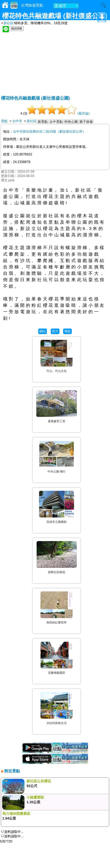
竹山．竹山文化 (57, 371)
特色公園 (71, 122)
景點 (4, 121)
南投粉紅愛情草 (57, 622)
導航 (67, 331)
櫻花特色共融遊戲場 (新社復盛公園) (35, 98)
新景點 (43, 122)
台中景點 (56, 122)
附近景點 (12, 771)
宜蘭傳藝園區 (57, 673)
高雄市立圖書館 (57, 522)
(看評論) (84, 113)
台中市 (17, 121)
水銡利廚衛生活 (57, 723)
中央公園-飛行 (57, 471)
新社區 (7, 23)
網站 (43, 331)
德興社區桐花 (57, 572)
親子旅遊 (86, 122)
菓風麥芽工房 (57, 421)
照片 (55, 331)
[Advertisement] (55, 64)
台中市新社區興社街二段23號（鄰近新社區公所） (49, 132)
